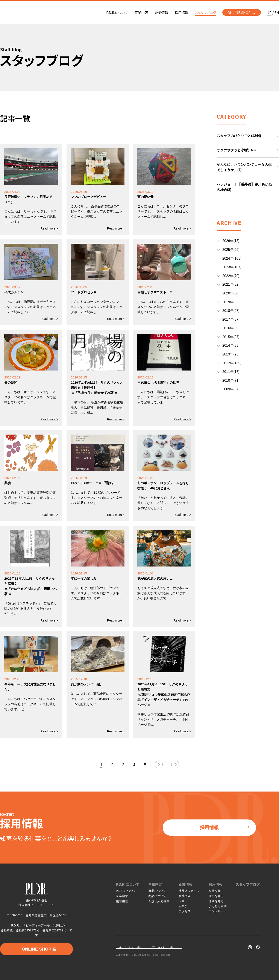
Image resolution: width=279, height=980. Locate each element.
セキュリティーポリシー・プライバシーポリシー (149, 947)
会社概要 (185, 896)
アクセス (185, 911)
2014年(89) (231, 345)
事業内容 (155, 884)
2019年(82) (231, 302)
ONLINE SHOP (241, 12)
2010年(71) (231, 381)
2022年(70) (231, 276)
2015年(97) (231, 337)
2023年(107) (232, 267)
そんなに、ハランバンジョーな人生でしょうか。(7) (244, 167)
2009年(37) (231, 389)
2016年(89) (231, 328)
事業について (157, 891)
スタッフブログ (248, 884)
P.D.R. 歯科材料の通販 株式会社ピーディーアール (29, 12)
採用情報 (225, 828)
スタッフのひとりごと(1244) (239, 136)
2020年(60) (231, 293)
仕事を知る (216, 896)
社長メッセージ (189, 891)
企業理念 (122, 896)
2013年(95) (231, 354)
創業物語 (122, 901)
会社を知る (216, 891)
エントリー (216, 911)
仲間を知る (216, 901)
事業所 (183, 906)
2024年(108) (232, 258)
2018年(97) (231, 311)
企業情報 (185, 884)
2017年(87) (231, 319)
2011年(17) (231, 372)
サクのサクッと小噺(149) (236, 150)
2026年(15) (231, 241)
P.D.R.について (128, 884)
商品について (157, 896)
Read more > (49, 228)
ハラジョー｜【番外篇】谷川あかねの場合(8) (244, 187)
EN (277, 12)
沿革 (182, 901)
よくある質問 (218, 906)
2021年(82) (231, 284)
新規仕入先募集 (159, 901)
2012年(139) (232, 363)
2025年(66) (231, 250)
